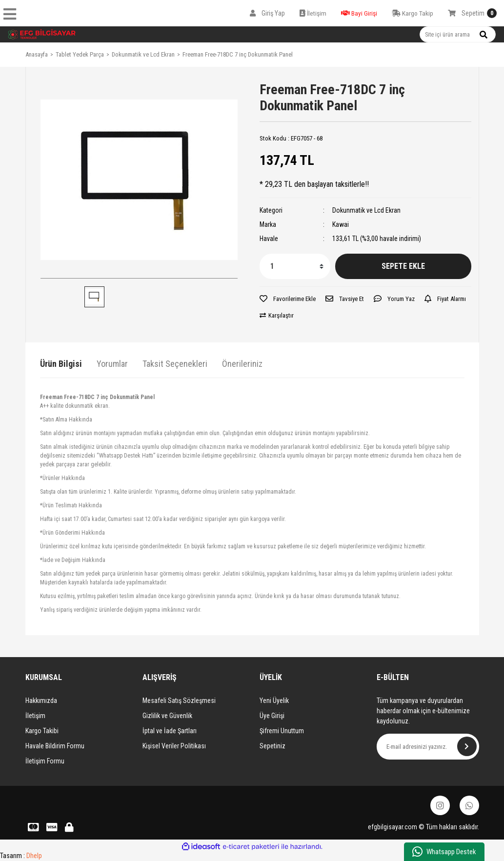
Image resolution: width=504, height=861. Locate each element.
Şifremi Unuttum (282, 731)
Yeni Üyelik (274, 701)
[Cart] (472, 13)
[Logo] (42, 34)
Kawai (341, 224)
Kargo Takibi (42, 731)
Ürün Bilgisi (61, 364)
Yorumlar (112, 364)
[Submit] (467, 746)
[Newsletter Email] (428, 747)
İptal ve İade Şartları (170, 731)
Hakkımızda (41, 701)
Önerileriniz (242, 364)
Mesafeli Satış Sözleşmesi (179, 701)
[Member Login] (267, 13)
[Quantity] (295, 266)
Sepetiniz (272, 746)
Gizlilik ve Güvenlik (167, 716)
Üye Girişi (272, 716)
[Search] (458, 34)
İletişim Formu (45, 761)
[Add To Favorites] (288, 299)
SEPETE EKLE (403, 266)
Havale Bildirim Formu (55, 746)
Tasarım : (21, 856)
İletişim (35, 716)
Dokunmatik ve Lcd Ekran (366, 210)
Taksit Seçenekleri (175, 364)
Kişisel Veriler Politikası (174, 746)
